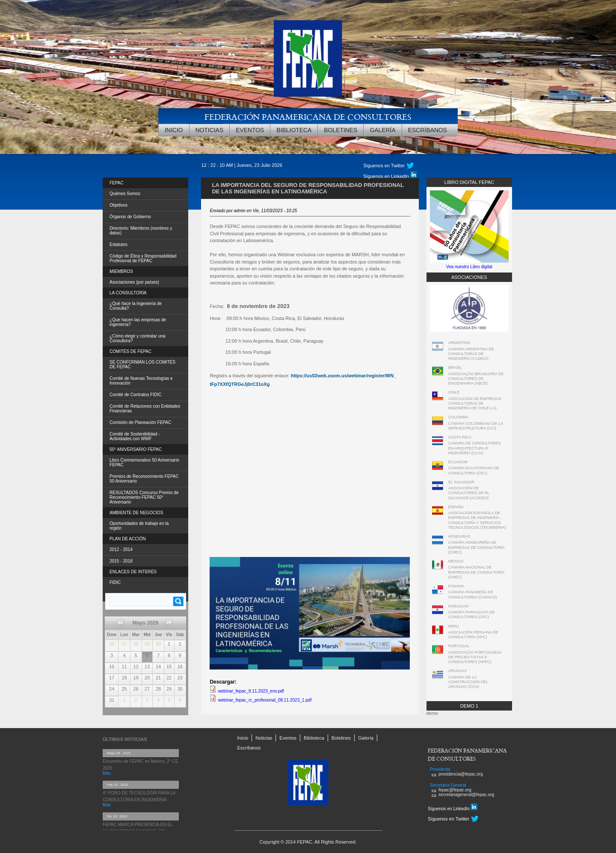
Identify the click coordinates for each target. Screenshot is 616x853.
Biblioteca (294, 130)
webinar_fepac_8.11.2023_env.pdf (251, 691)
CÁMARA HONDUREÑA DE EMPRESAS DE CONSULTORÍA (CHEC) (476, 547)
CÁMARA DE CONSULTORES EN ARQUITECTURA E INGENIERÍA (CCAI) (475, 448)
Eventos (250, 130)
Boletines (341, 130)
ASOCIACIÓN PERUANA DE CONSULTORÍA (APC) (473, 635)
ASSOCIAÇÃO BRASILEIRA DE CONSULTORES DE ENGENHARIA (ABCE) (476, 379)
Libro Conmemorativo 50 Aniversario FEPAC (144, 462)
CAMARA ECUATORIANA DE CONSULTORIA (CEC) (474, 470)
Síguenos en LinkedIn (390, 175)
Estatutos (118, 244)
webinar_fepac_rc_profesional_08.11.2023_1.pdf (265, 700)
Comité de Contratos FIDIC (136, 395)
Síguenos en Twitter (384, 166)
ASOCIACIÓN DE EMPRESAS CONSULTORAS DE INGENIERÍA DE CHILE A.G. (475, 404)
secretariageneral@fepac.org (466, 795)
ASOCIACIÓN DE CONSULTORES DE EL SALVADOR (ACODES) (469, 493)
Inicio (174, 130)
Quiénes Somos (125, 194)
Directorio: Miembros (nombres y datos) (141, 231)
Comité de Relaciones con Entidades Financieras (145, 409)
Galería (382, 130)
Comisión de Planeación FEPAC (140, 422)
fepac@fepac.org (455, 790)
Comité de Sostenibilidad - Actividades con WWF (135, 436)
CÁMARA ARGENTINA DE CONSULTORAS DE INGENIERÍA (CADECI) (471, 354)
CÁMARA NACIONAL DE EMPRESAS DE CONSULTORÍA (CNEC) (476, 572)
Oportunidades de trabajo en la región (139, 526)
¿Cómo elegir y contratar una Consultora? (138, 338)
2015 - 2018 (121, 561)
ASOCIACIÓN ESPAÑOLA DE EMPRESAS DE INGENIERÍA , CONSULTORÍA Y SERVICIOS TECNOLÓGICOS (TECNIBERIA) (477, 520)
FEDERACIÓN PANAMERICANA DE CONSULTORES (308, 117)
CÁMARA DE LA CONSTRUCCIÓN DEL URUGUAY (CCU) (468, 682)
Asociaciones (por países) (134, 282)
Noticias (210, 130)
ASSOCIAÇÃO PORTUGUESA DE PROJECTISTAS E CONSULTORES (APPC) (475, 657)
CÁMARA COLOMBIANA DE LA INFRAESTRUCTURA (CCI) (476, 426)
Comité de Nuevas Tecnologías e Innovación (141, 381)
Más (107, 773)
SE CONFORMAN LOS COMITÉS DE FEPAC (142, 364)
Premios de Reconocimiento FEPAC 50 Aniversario (144, 479)
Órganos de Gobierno (130, 217)
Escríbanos (428, 130)
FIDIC (115, 582)
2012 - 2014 (121, 549)
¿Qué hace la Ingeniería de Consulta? (136, 306)
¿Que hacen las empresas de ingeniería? (138, 322)
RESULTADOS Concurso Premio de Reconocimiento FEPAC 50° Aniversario (144, 497)
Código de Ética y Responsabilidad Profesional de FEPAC (143, 258)
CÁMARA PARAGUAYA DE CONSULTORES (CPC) (472, 615)
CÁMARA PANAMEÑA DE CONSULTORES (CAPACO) (473, 594)
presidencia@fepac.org (461, 774)
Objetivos (118, 205)
